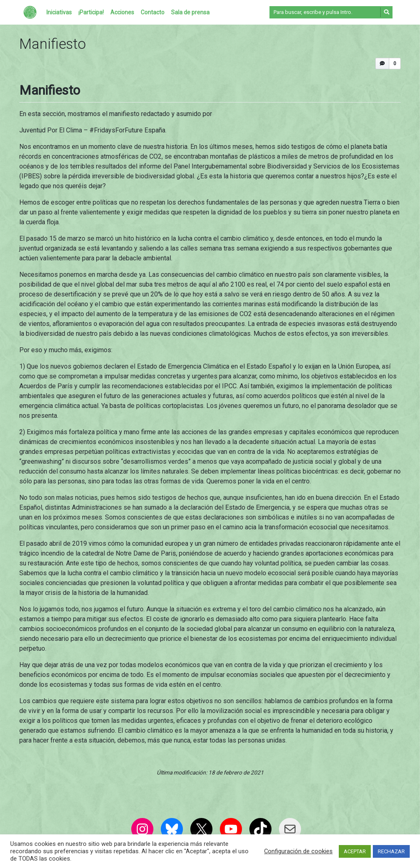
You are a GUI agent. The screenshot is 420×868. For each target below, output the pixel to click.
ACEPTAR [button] (355, 851)
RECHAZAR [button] (391, 851)
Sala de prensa (190, 12)
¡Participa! (91, 12)
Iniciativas (59, 12)
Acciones (122, 12)
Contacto (153, 12)
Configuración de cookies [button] (298, 851)
